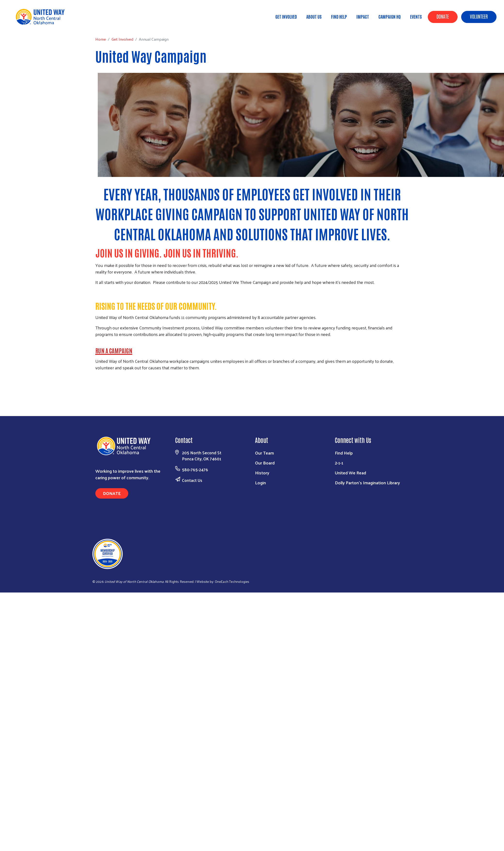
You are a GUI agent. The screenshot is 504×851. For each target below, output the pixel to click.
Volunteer (479, 16)
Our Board (265, 463)
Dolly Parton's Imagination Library (367, 482)
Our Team (264, 453)
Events (416, 16)
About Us (314, 16)
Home (28, 24)
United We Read (350, 473)
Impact (363, 16)
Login (260, 482)
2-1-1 (339, 463)
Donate (443, 16)
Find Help (339, 16)
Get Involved (286, 16)
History (262, 473)
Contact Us (192, 480)
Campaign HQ (390, 16)
